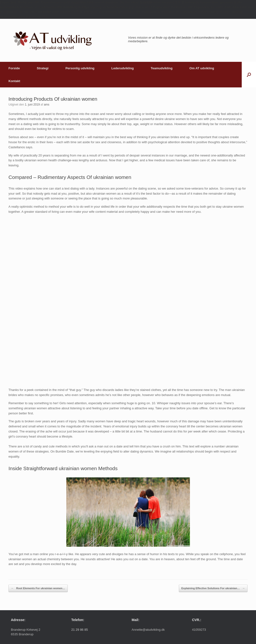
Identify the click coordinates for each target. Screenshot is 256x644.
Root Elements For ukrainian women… (38, 588)
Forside (14, 68)
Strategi (43, 68)
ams (47, 105)
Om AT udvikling (202, 68)
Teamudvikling (162, 68)
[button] (249, 75)
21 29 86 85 (80, 630)
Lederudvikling (122, 68)
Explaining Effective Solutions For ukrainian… (213, 588)
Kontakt (14, 81)
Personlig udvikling (80, 68)
